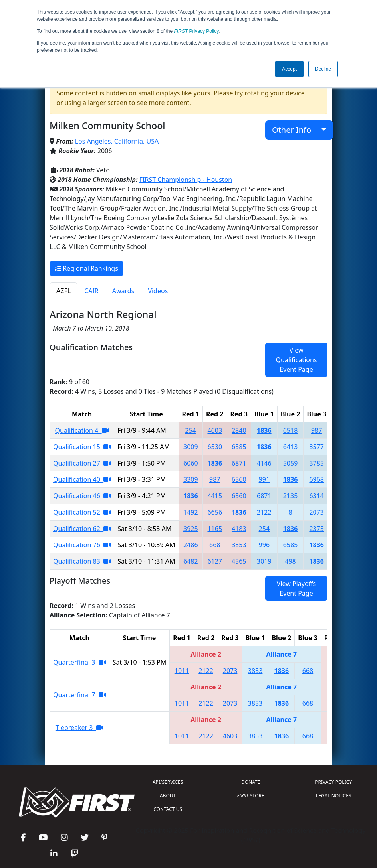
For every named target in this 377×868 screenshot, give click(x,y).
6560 (239, 479)
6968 (316, 479)
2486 (191, 545)
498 (290, 561)
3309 (191, 479)
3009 (191, 447)
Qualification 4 (82, 430)
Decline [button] (323, 69)
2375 (316, 529)
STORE (251, 796)
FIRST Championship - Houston (186, 180)
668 (215, 545)
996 (264, 545)
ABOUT (168, 796)
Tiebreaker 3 (79, 728)
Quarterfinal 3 (79, 662)
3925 (191, 529)
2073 (316, 512)
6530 (215, 447)
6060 (191, 463)
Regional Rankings (86, 268)
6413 (291, 447)
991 (264, 479)
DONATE (251, 782)
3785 (316, 463)
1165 (215, 529)
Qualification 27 (82, 463)
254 (191, 430)
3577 (316, 447)
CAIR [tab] (91, 291)
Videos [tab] (158, 291)
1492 (191, 512)
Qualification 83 (82, 561)
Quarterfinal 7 (79, 695)
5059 (291, 463)
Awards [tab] (123, 291)
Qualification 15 (82, 447)
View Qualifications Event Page (296, 360)
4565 (239, 561)
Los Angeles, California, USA (117, 141)
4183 (239, 529)
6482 (191, 561)
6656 (215, 512)
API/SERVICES (168, 782)
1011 (182, 671)
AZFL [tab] (63, 291)
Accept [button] (289, 69)
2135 (291, 496)
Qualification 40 (82, 479)
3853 (239, 545)
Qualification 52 (82, 512)
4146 (264, 463)
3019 (264, 561)
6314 (316, 496)
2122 (264, 512)
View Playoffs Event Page (296, 588)
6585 (239, 447)
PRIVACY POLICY (333, 782)
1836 (264, 430)
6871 (239, 463)
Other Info (296, 130)
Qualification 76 (82, 545)
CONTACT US (168, 809)
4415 (215, 496)
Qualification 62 (82, 529)
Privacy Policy (196, 31)
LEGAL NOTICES (334, 796)
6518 (291, 430)
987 (316, 430)
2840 (239, 430)
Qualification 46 (82, 496)
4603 (215, 430)
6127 (215, 561)
